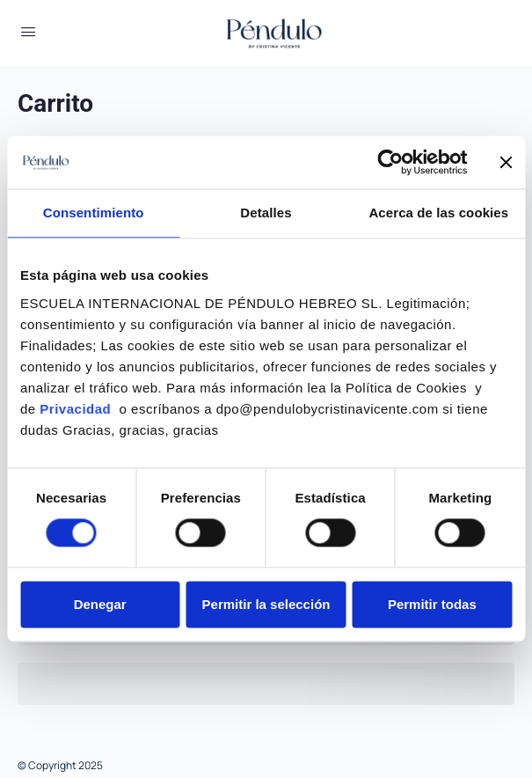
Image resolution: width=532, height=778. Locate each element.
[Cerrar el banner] (506, 162)
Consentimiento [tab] (94, 213)
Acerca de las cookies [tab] (438, 213)
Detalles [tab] (266, 213)
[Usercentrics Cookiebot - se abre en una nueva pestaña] (390, 162)
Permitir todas (432, 604)
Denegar (100, 604)
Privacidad (77, 409)
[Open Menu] (28, 32)
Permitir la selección (266, 604)
